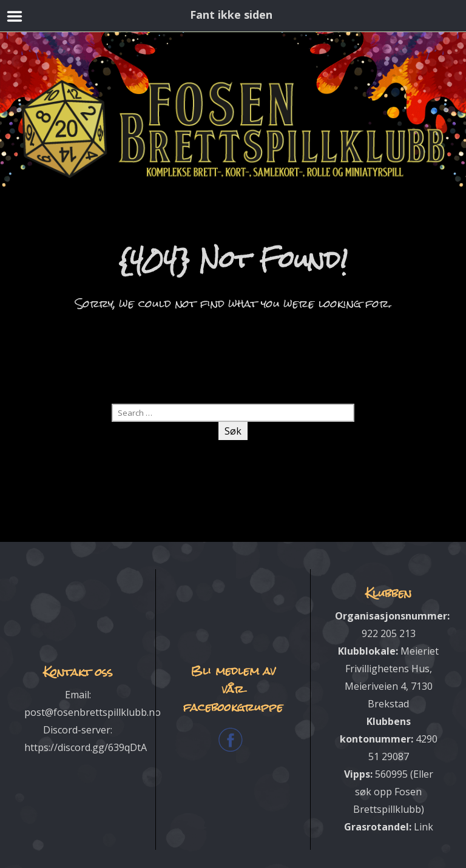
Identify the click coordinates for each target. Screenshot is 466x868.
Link (424, 826)
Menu (15, 16)
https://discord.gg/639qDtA (86, 747)
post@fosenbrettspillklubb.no (93, 712)
